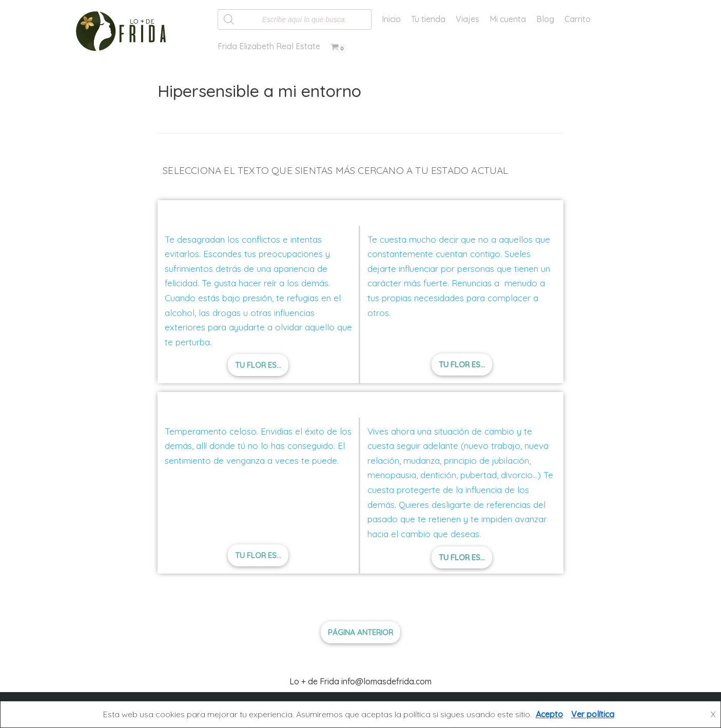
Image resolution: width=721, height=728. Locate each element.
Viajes (467, 19)
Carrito (578, 19)
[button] (258, 365)
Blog (545, 19)
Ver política (593, 714)
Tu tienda (428, 19)
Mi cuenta (508, 19)
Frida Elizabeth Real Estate (269, 46)
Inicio (391, 19)
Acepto (549, 714)
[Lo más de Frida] (124, 31)
